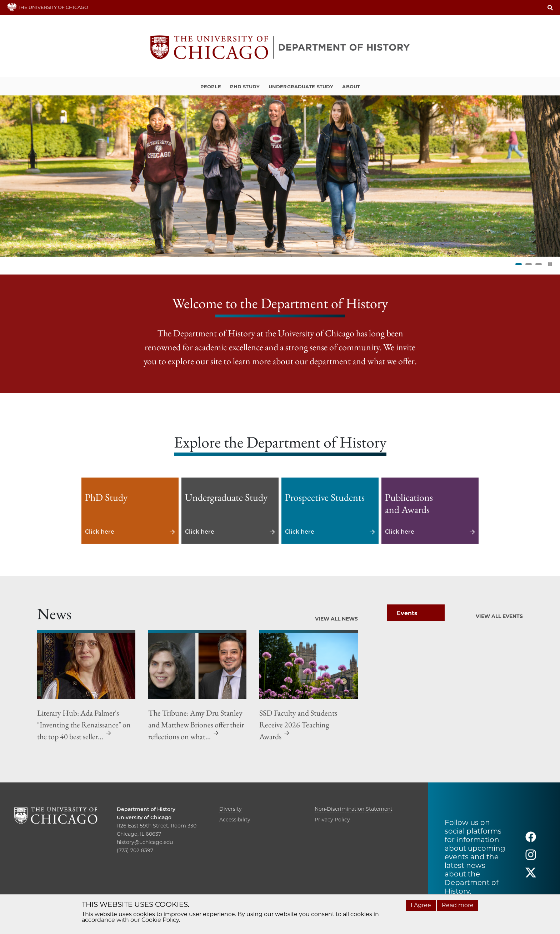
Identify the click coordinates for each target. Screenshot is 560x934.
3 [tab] (539, 264)
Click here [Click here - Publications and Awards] (430, 511)
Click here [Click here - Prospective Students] (330, 511)
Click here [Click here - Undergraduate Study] (230, 511)
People (211, 87)
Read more (458, 905)
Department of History (146, 809)
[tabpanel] (280, 176)
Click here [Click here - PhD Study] (130, 511)
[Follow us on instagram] (531, 858)
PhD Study (245, 87)
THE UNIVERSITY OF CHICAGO (48, 7)
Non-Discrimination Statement (354, 809)
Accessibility (235, 820)
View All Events (499, 616)
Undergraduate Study (301, 87)
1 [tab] (519, 264)
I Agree (421, 905)
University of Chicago (144, 817)
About (351, 87)
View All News (336, 619)
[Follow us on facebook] (531, 840)
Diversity (231, 809)
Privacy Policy (332, 820)
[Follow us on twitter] (531, 876)
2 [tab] (529, 264)
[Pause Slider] (550, 264)
